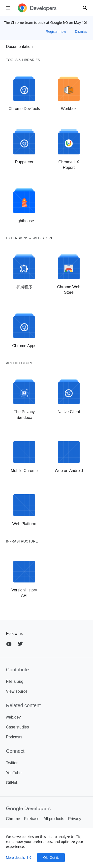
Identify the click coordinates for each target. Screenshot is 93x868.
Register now (56, 32)
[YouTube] (9, 644)
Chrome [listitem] (13, 819)
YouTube (14, 773)
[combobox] (85, 8)
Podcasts (14, 737)
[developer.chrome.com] (37, 8)
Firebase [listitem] (32, 819)
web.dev (13, 717)
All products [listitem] (54, 819)
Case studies (17, 727)
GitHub (12, 783)
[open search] (85, 8)
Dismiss (81, 32)
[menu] (8, 8)
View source (17, 691)
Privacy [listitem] (75, 819)
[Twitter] (20, 644)
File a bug (15, 681)
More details (19, 858)
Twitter (12, 763)
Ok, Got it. (51, 858)
